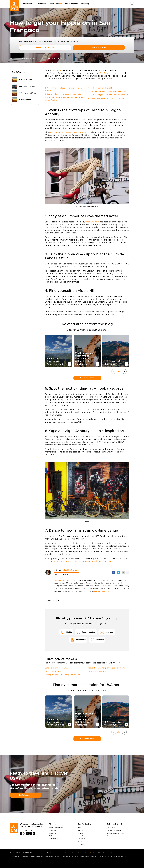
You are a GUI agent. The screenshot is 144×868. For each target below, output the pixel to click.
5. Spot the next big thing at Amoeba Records (108, 91)
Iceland (80, 836)
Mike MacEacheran (71, 570)
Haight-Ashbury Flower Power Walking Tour (70, 132)
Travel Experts (72, 4)
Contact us (53, 833)
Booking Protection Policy (115, 833)
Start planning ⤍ (26, 795)
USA (60, 601)
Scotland (81, 842)
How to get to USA (53, 671)
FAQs (51, 836)
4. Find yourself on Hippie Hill (101, 88)
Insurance (97, 640)
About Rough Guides (56, 828)
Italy (79, 828)
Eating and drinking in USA (56, 668)
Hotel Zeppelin (92, 222)
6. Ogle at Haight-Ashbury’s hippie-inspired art (108, 95)
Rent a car (107, 632)
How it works (29, 4)
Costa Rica (82, 839)
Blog (51, 842)
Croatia (80, 833)
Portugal (81, 831)
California (56, 70)
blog (28, 59)
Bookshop (85, 4)
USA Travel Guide (87, 378)
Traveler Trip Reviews (114, 831)
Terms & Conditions (90, 853)
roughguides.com (17, 59)
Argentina (81, 844)
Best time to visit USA (97, 671)
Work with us (53, 839)
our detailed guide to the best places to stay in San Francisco (83, 561)
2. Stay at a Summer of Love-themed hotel (63, 94)
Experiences (78, 640)
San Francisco (107, 73)
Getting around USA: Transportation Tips (63, 675)
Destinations (54, 4)
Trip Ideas (42, 4)
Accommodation (86, 632)
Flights (66, 632)
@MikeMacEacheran (102, 591)
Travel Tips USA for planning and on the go (107, 668)
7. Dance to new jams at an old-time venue (106, 98)
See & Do (50, 601)
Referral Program (112, 836)
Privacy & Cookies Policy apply (108, 853)
